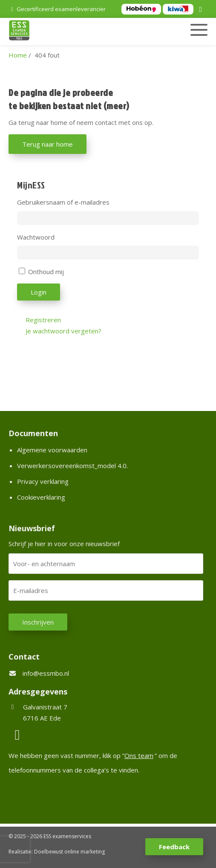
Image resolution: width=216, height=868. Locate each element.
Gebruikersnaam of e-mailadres (63, 202)
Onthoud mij (46, 272)
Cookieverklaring (41, 497)
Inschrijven (38, 622)
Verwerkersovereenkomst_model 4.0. (72, 466)
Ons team (139, 755)
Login (39, 292)
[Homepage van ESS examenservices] (77, 32)
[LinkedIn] (202, 10)
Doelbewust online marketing (69, 852)
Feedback (174, 847)
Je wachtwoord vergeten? (63, 331)
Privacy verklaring (43, 481)
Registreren (43, 320)
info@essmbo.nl (46, 673)
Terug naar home (48, 144)
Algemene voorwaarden (52, 450)
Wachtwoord (36, 237)
